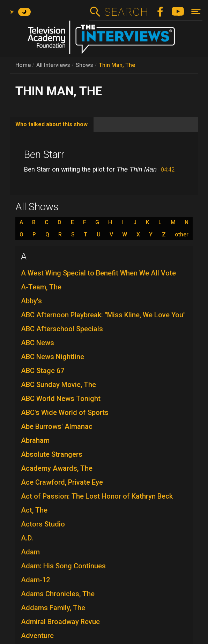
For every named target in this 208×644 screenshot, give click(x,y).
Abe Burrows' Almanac (57, 426)
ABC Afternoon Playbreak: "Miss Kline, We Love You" (103, 315)
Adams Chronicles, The (58, 594)
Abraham (35, 440)
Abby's (31, 301)
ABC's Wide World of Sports (65, 412)
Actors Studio (43, 524)
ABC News (38, 343)
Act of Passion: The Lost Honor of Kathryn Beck (97, 496)
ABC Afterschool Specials (62, 329)
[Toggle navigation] (196, 12)
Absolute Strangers (52, 454)
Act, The (34, 510)
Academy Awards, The (57, 468)
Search (126, 12)
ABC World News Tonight (61, 399)
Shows (84, 65)
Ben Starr (44, 154)
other (182, 235)
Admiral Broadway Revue (60, 622)
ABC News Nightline (53, 357)
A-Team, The (41, 287)
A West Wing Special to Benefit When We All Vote (98, 273)
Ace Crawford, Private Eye (62, 482)
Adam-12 (35, 580)
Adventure (37, 636)
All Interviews (53, 65)
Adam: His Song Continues (63, 566)
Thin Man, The (117, 65)
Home (23, 65)
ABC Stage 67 (43, 371)
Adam (30, 552)
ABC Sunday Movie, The (58, 385)
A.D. (27, 538)
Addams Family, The (53, 608)
